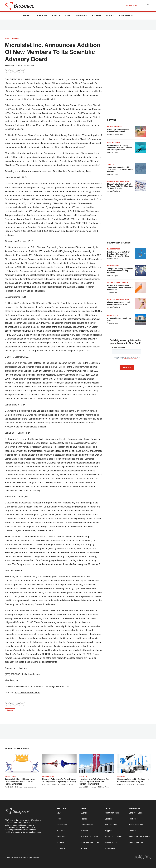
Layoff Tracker (114, 127)
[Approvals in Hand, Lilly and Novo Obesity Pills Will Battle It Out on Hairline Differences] (22, 764)
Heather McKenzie (113, 259)
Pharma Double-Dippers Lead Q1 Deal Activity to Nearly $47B (120, 303)
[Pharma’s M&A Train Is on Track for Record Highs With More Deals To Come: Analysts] (141, 186)
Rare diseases (114, 249)
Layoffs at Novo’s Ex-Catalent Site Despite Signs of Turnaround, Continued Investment (94, 782)
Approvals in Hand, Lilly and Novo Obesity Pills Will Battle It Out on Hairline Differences (20, 782)
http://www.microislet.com (43, 604)
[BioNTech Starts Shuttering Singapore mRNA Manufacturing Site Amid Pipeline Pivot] (141, 147)
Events (56, 16)
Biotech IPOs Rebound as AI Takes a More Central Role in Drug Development (120, 287)
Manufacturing (114, 143)
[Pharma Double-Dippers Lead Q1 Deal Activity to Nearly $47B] (141, 304)
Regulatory (113, 315)
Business (16, 39)
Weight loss (10, 776)
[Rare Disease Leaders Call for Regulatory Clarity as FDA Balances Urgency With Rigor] (141, 253)
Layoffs (83, 776)
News (26, 16)
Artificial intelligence (118, 283)
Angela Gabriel (140, 785)
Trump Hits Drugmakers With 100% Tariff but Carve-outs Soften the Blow (120, 169)
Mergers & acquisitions (118, 181)
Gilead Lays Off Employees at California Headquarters (118, 131)
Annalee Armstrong (113, 191)
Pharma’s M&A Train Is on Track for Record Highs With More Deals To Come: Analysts (120, 186)
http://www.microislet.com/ (27, 693)
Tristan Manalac (112, 292)
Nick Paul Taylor (112, 152)
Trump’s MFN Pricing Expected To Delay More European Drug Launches (120, 271)
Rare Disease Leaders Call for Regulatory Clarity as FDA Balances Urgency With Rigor (118, 254)
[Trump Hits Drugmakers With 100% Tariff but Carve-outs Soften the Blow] (141, 169)
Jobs (68, 16)
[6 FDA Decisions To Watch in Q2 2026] (141, 320)
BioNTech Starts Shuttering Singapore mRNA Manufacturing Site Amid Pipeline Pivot (119, 148)
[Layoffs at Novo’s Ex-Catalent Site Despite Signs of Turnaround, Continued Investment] (97, 764)
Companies (81, 16)
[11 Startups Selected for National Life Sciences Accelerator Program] (134, 764)
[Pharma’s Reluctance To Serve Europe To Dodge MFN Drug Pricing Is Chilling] (59, 764)
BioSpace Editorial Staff (115, 134)
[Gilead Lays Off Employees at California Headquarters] (141, 131)
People (10, 710)
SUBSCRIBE (132, 6)
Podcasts (42, 16)
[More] (31, 16)
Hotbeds (96, 16)
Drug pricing (113, 266)
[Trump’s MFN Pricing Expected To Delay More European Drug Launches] (141, 270)
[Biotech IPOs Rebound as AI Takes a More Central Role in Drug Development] (141, 287)
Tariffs (111, 164)
